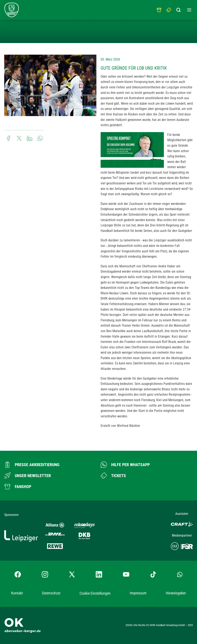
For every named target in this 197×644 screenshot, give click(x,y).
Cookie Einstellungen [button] (95, 593)
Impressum (138, 593)
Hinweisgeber (176, 593)
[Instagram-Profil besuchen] (45, 574)
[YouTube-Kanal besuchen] (126, 574)
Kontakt (17, 593)
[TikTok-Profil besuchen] (153, 574)
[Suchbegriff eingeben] (179, 9)
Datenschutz (51, 593)
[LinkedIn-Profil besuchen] (99, 574)
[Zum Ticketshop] (113, 476)
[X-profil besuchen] (72, 574)
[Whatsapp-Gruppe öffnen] (180, 574)
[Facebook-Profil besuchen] (18, 574)
